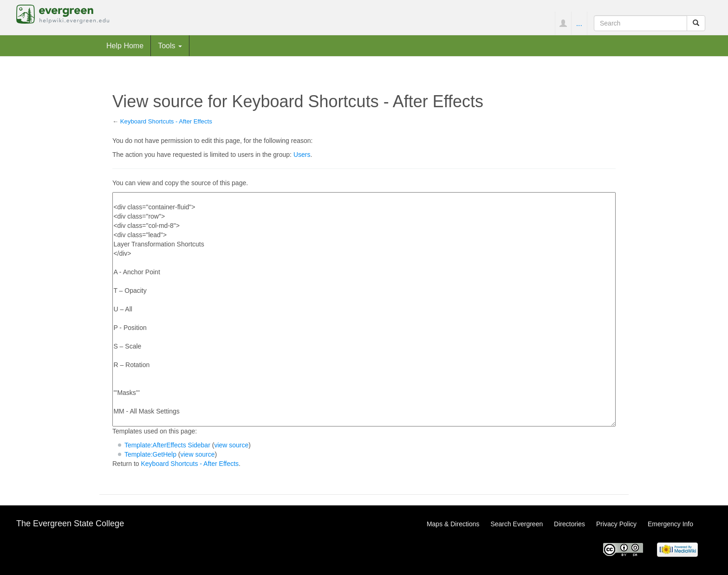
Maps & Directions (453, 524)
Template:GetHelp (150, 454)
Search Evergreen (517, 524)
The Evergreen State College (70, 523)
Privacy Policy (616, 524)
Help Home (125, 45)
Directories (569, 524)
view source (231, 445)
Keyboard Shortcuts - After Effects (166, 121)
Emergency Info (670, 524)
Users (302, 155)
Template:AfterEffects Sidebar (167, 445)
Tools (170, 45)
